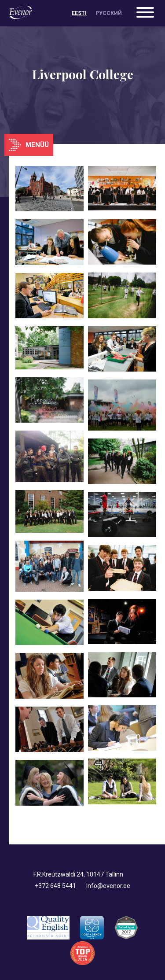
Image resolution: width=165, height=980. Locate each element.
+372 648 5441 (55, 886)
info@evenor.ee (108, 886)
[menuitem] (79, 13)
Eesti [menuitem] (79, 13)
